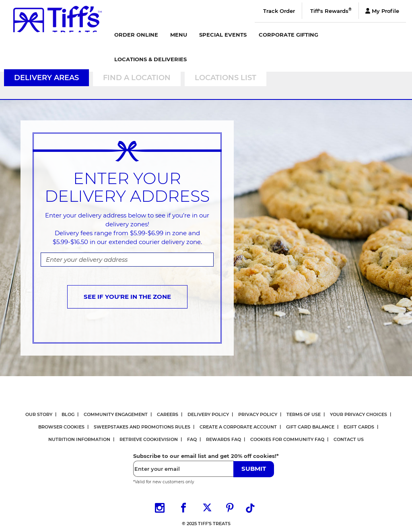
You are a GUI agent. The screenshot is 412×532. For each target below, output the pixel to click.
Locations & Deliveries (150, 59)
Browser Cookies (61, 427)
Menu (179, 35)
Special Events (223, 35)
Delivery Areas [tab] (46, 78)
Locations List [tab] (226, 78)
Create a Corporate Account (238, 427)
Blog (68, 414)
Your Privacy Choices (358, 414)
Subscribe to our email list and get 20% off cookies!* (206, 456)
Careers (168, 414)
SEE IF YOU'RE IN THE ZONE (127, 297)
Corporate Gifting (288, 35)
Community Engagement (116, 414)
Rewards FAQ (224, 439)
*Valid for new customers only (164, 482)
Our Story (39, 414)
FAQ (192, 439)
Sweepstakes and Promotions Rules (142, 427)
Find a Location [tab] (137, 78)
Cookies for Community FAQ (287, 439)
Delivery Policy (208, 414)
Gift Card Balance (310, 427)
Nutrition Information (79, 439)
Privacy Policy (258, 414)
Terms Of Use (304, 414)
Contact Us (349, 439)
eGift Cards (359, 427)
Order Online (136, 35)
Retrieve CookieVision (149, 439)
